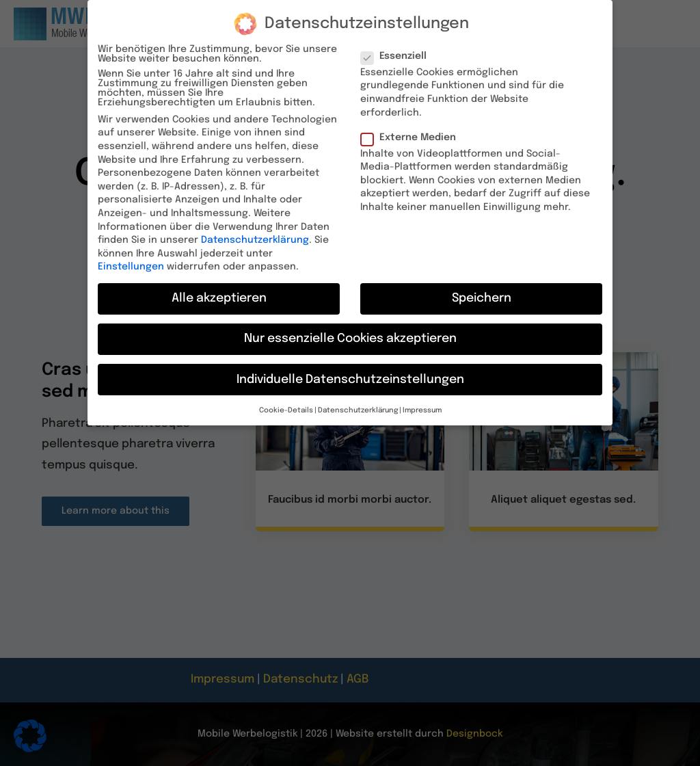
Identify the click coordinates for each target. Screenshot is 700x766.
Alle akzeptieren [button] (219, 291)
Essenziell (399, 49)
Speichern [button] (482, 291)
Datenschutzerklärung (255, 233)
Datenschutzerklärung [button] (358, 404)
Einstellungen (131, 260)
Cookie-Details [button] (286, 404)
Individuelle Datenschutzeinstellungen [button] (350, 372)
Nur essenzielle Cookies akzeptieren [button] (350, 332)
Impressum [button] (422, 404)
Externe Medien (414, 130)
